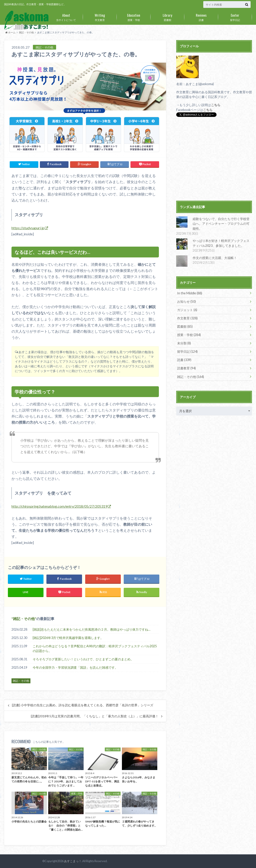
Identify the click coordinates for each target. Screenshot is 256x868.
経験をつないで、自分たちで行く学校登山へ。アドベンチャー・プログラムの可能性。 (221, 224)
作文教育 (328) (187, 318)
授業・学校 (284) (189, 335)
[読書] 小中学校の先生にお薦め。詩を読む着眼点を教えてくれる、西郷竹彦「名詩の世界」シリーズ (83, 705)
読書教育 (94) (186, 368)
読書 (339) (184, 360)
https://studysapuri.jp (28, 228)
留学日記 (235, 16)
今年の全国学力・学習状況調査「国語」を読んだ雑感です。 (75, 667)
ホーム (10, 32)
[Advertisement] (214, 159)
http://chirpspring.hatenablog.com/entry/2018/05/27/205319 (59, 506)
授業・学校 (134, 16)
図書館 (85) (185, 326)
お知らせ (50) (186, 301)
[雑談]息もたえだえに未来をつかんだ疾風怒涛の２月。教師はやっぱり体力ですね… (91, 629)
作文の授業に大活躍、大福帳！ (215, 258)
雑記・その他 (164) (191, 376)
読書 (201, 16)
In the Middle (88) (190, 293)
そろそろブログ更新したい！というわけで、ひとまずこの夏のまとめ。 (83, 659)
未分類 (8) (184, 343)
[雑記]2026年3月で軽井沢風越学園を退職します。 (68, 637)
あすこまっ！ (73, 861)
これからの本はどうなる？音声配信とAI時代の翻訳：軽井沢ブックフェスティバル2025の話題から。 (95, 648)
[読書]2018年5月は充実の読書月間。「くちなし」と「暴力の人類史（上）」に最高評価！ (95, 716)
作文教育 (100, 16)
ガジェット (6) (187, 310)
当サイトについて (66, 16)
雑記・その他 (26, 32)
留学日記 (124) (187, 351)
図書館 (167, 16)
